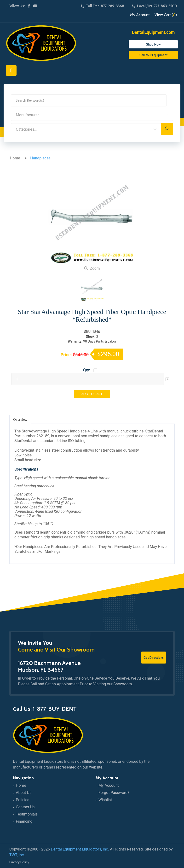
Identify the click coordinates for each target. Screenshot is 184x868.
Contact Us (25, 807)
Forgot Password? (114, 793)
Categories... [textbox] (27, 129)
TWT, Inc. (17, 855)
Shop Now (153, 44)
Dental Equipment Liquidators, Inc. (80, 849)
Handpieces (40, 158)
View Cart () (166, 15)
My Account (140, 15)
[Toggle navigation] (11, 70)
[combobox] (92, 115)
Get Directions (154, 658)
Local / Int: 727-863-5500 (154, 6)
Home (15, 158)
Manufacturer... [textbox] (29, 115)
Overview (20, 419)
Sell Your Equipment (153, 55)
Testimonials (27, 814)
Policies (23, 800)
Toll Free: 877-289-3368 (102, 6)
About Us (24, 793)
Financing (24, 821)
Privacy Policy (19, 862)
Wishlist (105, 800)
